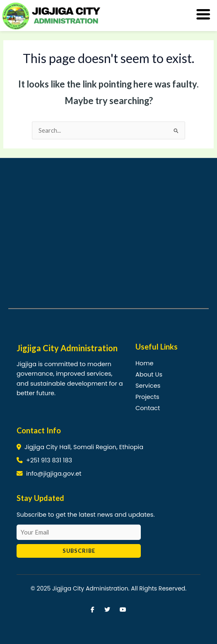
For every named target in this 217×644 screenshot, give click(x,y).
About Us (149, 374)
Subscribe (79, 551)
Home (144, 363)
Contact (148, 408)
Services (148, 386)
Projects (147, 397)
